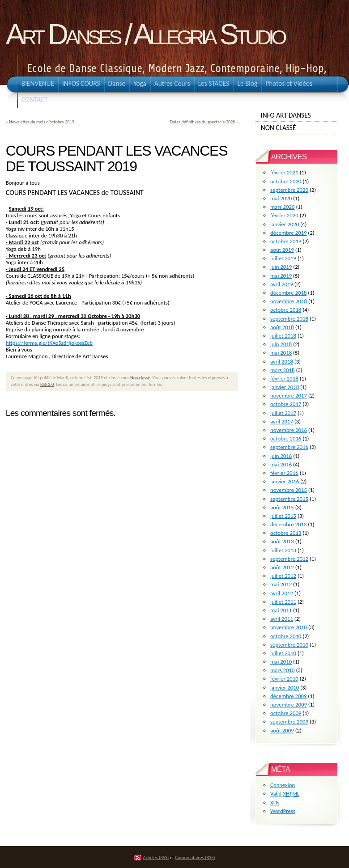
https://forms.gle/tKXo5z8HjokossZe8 (49, 343)
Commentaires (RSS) (195, 857)
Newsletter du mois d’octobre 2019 (42, 122)
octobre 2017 (286, 404)
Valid (285, 794)
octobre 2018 (286, 310)
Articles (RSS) (156, 857)
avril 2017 (282, 421)
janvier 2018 (285, 387)
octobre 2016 (286, 438)
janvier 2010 (285, 688)
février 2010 (284, 679)
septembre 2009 (289, 722)
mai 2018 (281, 353)
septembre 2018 (289, 319)
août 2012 (282, 567)
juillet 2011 (283, 602)
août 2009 (282, 730)
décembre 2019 (288, 233)
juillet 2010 (283, 653)
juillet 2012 (283, 576)
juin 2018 (281, 344)
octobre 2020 (286, 181)
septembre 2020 (289, 190)
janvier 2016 (285, 481)
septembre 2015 (289, 499)
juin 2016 (281, 456)
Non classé (140, 378)
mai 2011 (281, 610)
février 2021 (284, 172)
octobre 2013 (286, 533)
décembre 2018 (288, 293)
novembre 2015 (289, 490)
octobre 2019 (286, 241)
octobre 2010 (286, 636)
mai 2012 (281, 584)
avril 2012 (282, 593)
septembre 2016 (289, 447)
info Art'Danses (297, 115)
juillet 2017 (283, 413)
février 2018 (284, 379)
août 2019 (282, 250)
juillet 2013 (283, 550)
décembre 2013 (288, 524)
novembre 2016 (289, 430)
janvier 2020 (285, 224)
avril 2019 (282, 284)
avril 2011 (282, 619)
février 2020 (284, 215)
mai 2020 (281, 198)
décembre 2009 (288, 696)
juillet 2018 (283, 336)
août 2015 (282, 507)
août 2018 (282, 327)
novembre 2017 (289, 396)
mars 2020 (282, 207)
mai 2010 (281, 662)
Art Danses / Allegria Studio (145, 34)
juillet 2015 (283, 516)
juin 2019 (281, 267)
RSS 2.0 (47, 384)
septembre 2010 (289, 645)
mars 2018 (282, 370)
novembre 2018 (289, 301)
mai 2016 (281, 464)
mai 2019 (281, 276)
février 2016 (284, 473)
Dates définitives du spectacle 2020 (203, 122)
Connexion (283, 785)
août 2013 (282, 541)
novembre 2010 (289, 627)
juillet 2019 (283, 258)
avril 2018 (282, 362)
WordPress (283, 811)
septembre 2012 (289, 559)
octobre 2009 (286, 713)
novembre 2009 (289, 705)
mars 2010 (282, 670)
